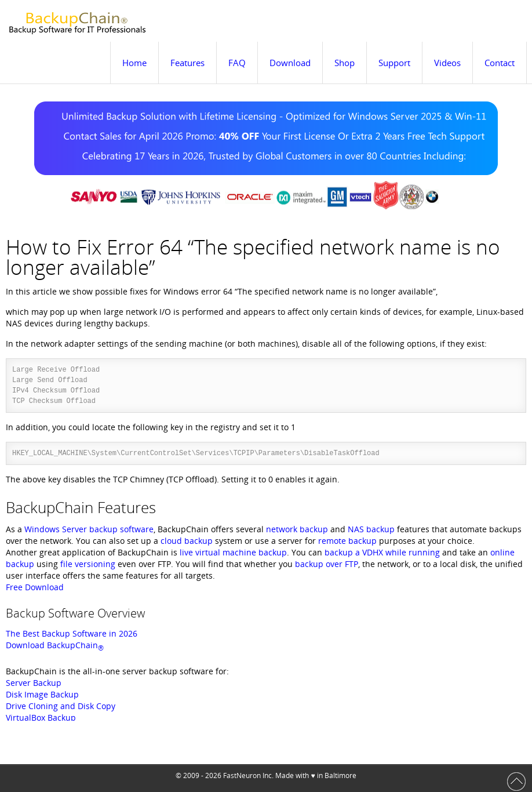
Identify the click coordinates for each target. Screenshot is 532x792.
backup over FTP (327, 564)
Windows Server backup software (89, 529)
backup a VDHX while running (382, 552)
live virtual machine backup (233, 552)
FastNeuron (242, 775)
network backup (297, 529)
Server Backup (34, 683)
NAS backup (371, 529)
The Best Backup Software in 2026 (72, 633)
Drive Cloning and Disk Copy (61, 706)
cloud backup (187, 541)
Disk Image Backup (42, 694)
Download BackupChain (55, 645)
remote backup (347, 541)
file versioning (88, 564)
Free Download (35, 587)
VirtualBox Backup (41, 717)
